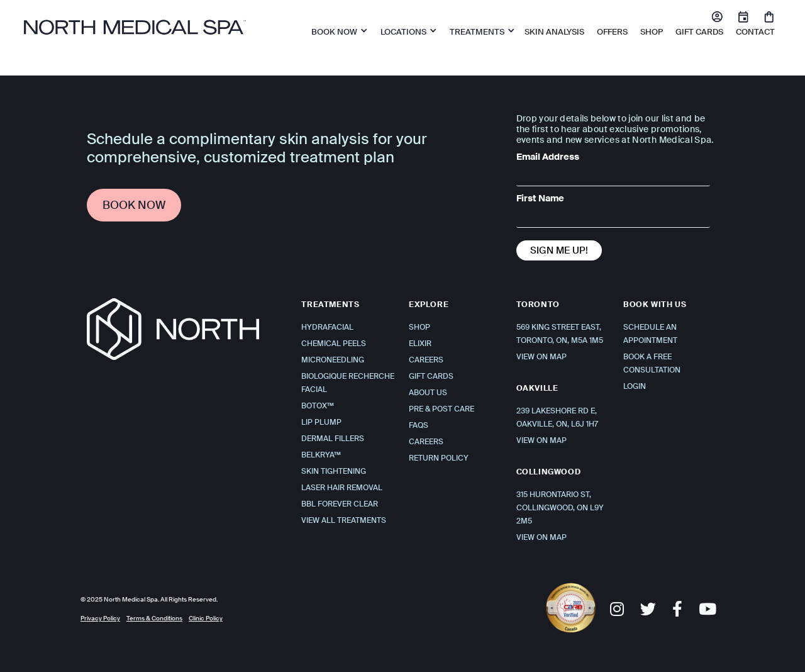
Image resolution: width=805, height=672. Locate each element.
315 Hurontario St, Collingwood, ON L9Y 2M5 (560, 508)
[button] (336, 30)
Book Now (134, 205)
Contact (755, 32)
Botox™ (318, 406)
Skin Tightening (334, 471)
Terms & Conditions (154, 618)
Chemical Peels (334, 344)
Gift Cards (699, 32)
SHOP (652, 32)
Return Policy (439, 458)
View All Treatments (344, 520)
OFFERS (612, 32)
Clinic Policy (206, 618)
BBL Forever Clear (340, 504)
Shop (419, 327)
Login (635, 386)
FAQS (419, 425)
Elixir (420, 344)
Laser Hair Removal (342, 488)
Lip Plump (321, 422)
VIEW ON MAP (541, 357)
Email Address (548, 157)
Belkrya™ (321, 455)
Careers (426, 360)
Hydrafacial (327, 327)
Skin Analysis (554, 32)
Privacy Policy (100, 618)
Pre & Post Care (441, 409)
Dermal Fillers (333, 439)
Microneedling (333, 360)
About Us (428, 393)
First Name (540, 198)
